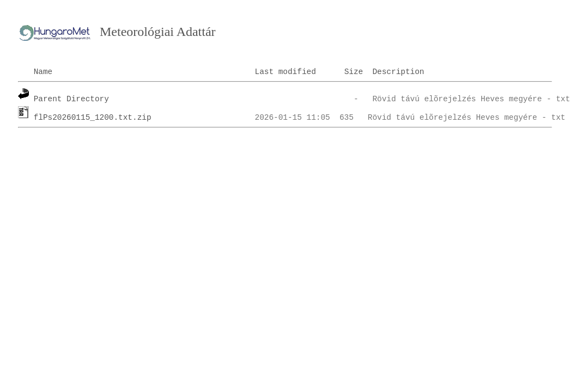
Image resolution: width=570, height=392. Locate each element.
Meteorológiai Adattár (158, 32)
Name (43, 72)
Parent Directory (71, 99)
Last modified (286, 72)
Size (354, 72)
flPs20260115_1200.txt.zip (93, 118)
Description (398, 72)
